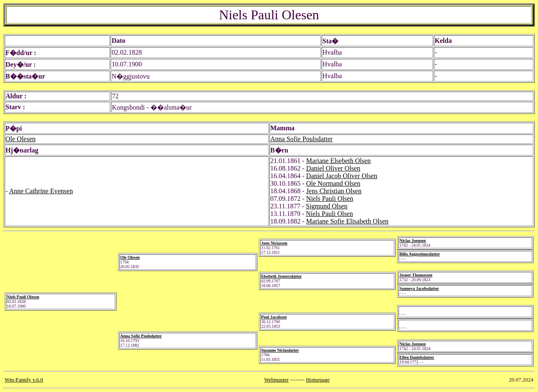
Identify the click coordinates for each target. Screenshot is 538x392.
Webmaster (277, 380)
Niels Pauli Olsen (330, 199)
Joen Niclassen (274, 243)
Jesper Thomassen (416, 275)
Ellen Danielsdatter (417, 357)
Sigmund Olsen (327, 206)
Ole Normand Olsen (333, 183)
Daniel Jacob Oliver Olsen (342, 176)
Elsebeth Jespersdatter (281, 276)
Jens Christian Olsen (334, 191)
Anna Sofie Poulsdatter (301, 139)
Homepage (318, 380)
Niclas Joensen (413, 241)
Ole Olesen (21, 139)
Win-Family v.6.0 (24, 380)
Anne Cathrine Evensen (41, 191)
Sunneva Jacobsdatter (419, 288)
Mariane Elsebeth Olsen (338, 161)
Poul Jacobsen (274, 317)
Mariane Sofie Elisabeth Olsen (347, 221)
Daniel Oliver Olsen (333, 168)
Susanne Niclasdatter (280, 350)
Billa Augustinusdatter (419, 254)
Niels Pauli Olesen (23, 297)
